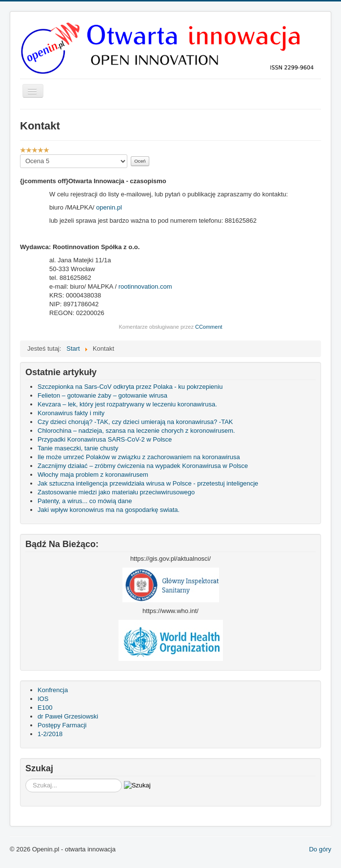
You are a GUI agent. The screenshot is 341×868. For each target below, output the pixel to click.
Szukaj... (26, 779)
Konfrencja (53, 690)
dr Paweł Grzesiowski (68, 716)
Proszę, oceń (20, 155)
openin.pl (109, 207)
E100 (45, 708)
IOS (43, 699)
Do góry (320, 849)
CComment (209, 327)
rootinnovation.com (145, 286)
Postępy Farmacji (62, 725)
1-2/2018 (50, 734)
